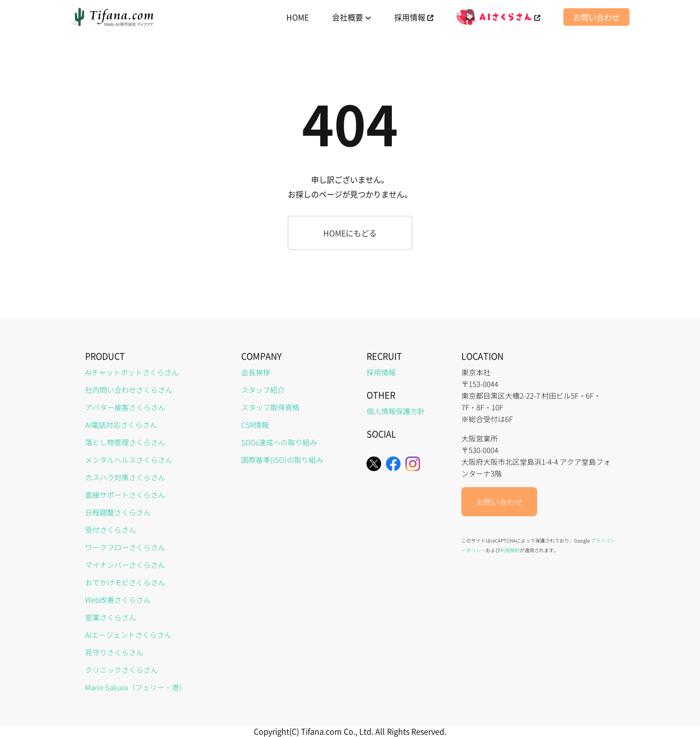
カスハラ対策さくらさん (125, 477)
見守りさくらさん (114, 652)
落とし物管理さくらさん (125, 442)
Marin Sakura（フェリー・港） (136, 687)
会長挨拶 (256, 372)
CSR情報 (255, 425)
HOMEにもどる (350, 233)
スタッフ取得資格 (270, 407)
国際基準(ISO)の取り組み (282, 460)
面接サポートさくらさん (125, 495)
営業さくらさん (111, 617)
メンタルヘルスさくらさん (129, 460)
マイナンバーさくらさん (125, 565)
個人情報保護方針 (396, 411)
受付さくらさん (111, 530)
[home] (113, 17)
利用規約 (510, 550)
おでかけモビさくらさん (125, 582)
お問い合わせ (596, 17)
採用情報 (381, 372)
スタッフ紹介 (263, 390)
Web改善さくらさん (118, 600)
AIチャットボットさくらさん (132, 372)
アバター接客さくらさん (125, 407)
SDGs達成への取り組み (279, 442)
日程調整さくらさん (118, 512)
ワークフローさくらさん (125, 547)
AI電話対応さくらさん (121, 425)
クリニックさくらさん (122, 670)
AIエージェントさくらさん (128, 635)
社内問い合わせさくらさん (129, 390)
